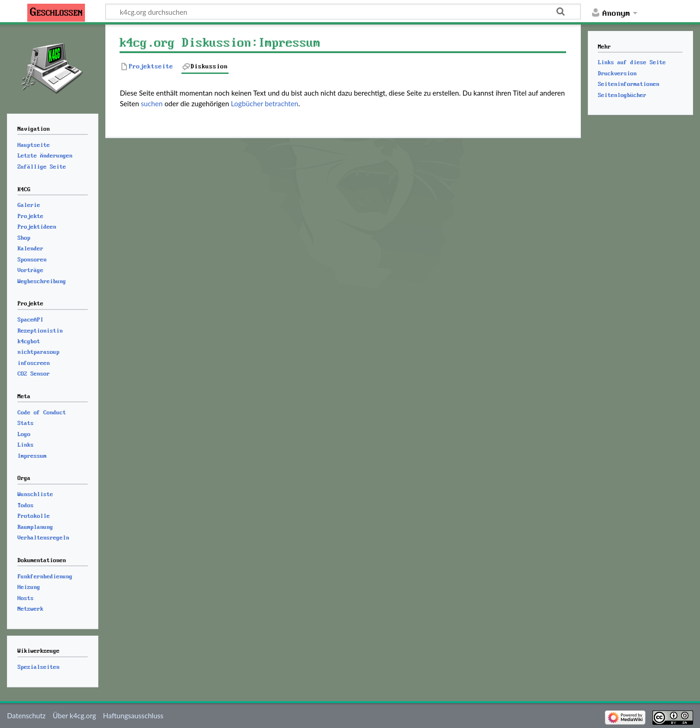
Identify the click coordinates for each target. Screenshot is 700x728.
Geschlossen (56, 12)
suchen (152, 103)
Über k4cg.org (74, 716)
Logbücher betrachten (265, 103)
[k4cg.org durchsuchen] (343, 12)
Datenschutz (26, 716)
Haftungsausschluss (133, 716)
